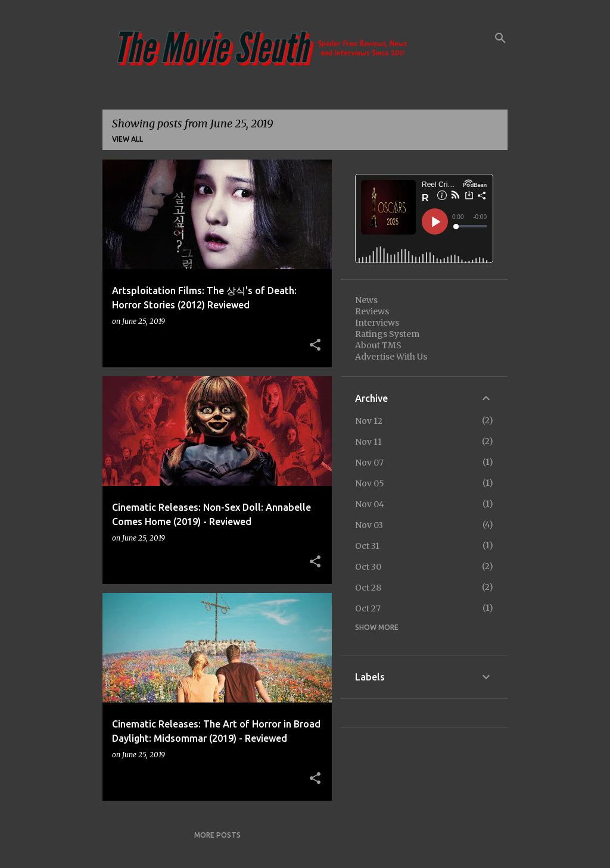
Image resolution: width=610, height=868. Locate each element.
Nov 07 (369, 463)
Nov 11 (368, 442)
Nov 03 (369, 525)
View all (127, 139)
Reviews (372, 311)
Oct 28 (368, 588)
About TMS (378, 345)
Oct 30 (368, 567)
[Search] (500, 38)
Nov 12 (369, 421)
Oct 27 (368, 608)
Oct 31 (367, 546)
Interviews (377, 323)
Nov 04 (370, 504)
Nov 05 (370, 483)
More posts (217, 835)
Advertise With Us (391, 357)
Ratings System (387, 334)
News (366, 300)
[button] (315, 345)
